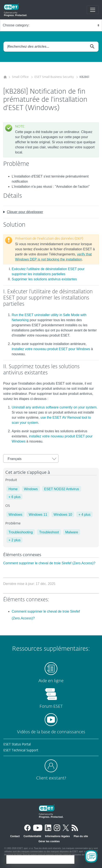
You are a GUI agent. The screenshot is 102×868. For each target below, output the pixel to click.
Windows (31, 489)
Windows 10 (63, 515)
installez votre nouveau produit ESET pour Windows (51, 349)
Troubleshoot (49, 532)
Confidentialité (32, 836)
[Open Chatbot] (91, 856)
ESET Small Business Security (55, 77)
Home (13, 489)
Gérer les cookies (49, 841)
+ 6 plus (14, 497)
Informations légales (57, 836)
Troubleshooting (21, 532)
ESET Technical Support (21, 750)
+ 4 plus (84, 515)
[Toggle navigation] (93, 10)
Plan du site (81, 836)
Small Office (21, 77)
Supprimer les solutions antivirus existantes (44, 279)
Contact (15, 836)
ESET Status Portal (17, 744)
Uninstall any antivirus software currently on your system (54, 407)
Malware (72, 532)
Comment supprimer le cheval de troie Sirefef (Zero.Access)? (49, 563)
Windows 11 (38, 515)
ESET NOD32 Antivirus (62, 489)
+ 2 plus (14, 540)
